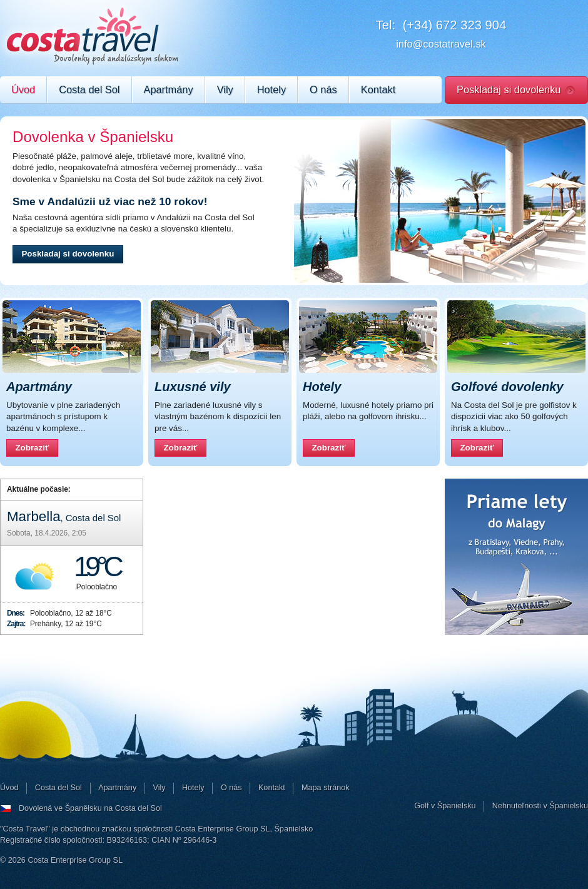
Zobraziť (36, 450)
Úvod (23, 89)
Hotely (271, 89)
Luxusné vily (193, 387)
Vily (225, 89)
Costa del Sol (89, 89)
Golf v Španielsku (445, 806)
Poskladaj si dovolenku (509, 89)
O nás (323, 89)
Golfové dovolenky (507, 387)
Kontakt (378, 89)
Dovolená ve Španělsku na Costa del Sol (90, 808)
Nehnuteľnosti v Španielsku (540, 806)
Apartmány (169, 89)
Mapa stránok (326, 788)
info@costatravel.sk (441, 44)
